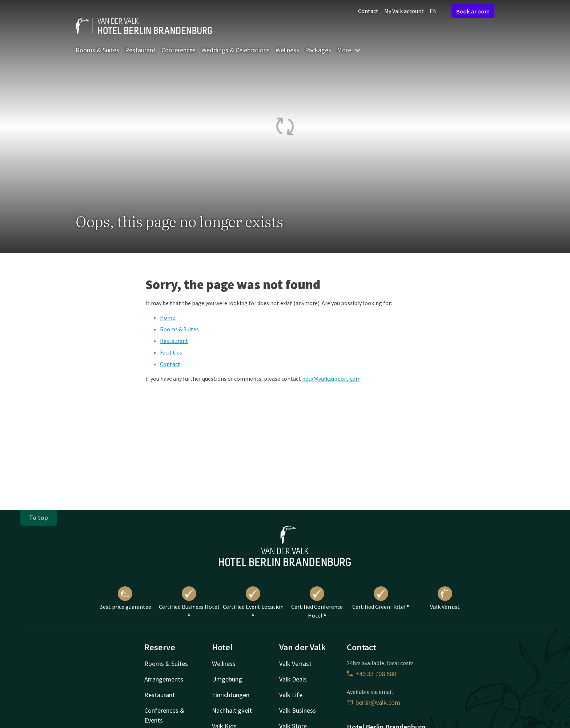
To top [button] (39, 517)
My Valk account (404, 11)
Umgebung (227, 679)
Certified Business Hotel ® (189, 603)
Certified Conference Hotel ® (317, 603)
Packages (318, 50)
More (349, 50)
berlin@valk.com (374, 702)
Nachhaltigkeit (232, 710)
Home (168, 318)
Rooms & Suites (97, 50)
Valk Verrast (445, 598)
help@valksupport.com (331, 379)
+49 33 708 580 (372, 674)
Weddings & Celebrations (236, 50)
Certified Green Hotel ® (381, 598)
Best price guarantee (125, 598)
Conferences (178, 50)
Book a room (473, 11)
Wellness (287, 50)
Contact (368, 11)
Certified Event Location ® (253, 603)
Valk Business (298, 710)
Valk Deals (293, 679)
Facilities (171, 352)
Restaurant (140, 50)
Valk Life (291, 695)
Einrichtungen (231, 695)
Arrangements (164, 679)
